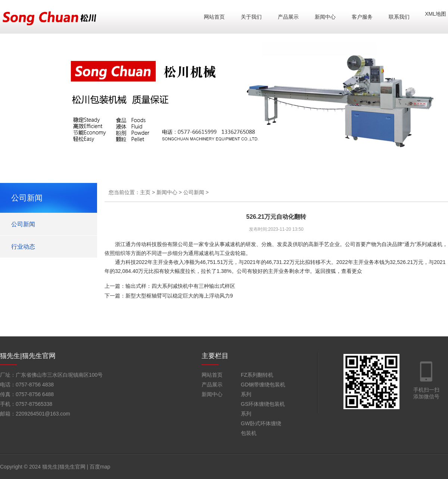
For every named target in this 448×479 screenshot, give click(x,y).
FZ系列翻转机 (257, 375)
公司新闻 (23, 224)
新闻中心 (325, 17)
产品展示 (288, 17)
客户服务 (362, 17)
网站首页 (214, 17)
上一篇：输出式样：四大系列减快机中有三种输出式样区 (170, 286)
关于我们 (251, 17)
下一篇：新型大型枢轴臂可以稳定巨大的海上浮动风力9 (169, 296)
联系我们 (399, 17)
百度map (100, 467)
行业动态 (23, 247)
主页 (145, 192)
